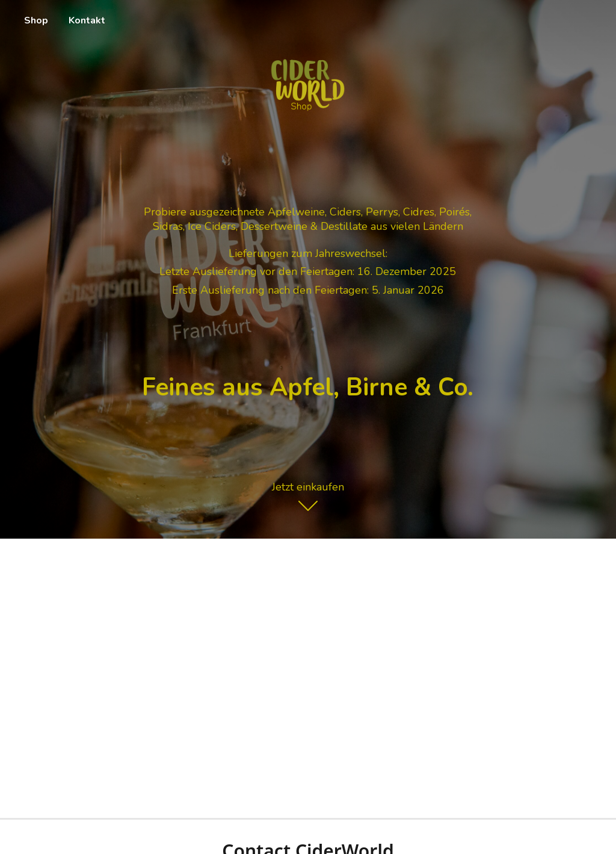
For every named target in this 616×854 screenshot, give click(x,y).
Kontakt (87, 20)
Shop (36, 20)
